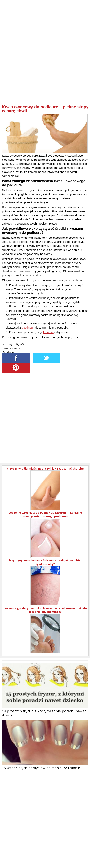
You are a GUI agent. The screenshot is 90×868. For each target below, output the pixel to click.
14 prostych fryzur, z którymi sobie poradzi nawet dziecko (44, 713)
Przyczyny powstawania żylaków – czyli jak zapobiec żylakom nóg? (45, 562)
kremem (48, 332)
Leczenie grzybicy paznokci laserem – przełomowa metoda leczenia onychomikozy (45, 610)
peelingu (27, 327)
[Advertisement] (45, 59)
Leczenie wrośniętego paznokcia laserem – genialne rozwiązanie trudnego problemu (45, 514)
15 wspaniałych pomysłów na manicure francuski (43, 768)
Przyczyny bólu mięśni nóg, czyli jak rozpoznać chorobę (45, 469)
